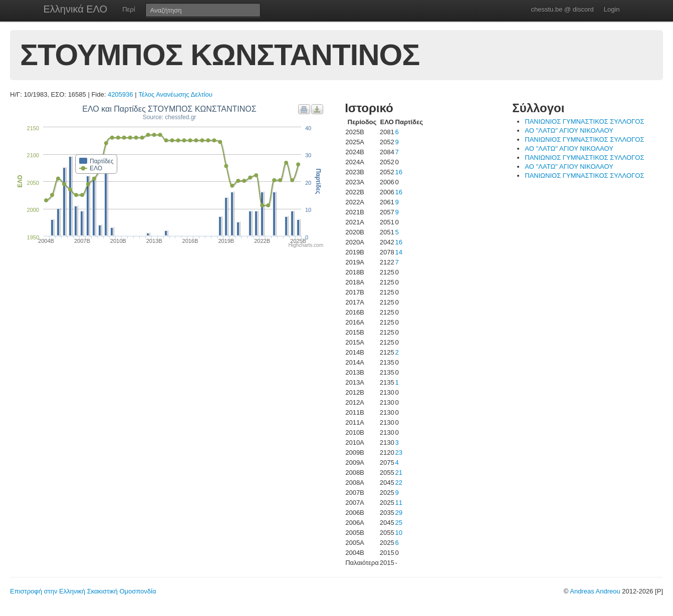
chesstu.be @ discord (562, 9)
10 (399, 533)
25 (399, 523)
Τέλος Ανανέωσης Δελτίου (175, 94)
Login (612, 9)
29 (399, 513)
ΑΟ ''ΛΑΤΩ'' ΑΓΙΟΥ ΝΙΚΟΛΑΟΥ (569, 130)
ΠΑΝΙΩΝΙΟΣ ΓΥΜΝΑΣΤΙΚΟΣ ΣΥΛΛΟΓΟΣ (584, 121)
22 (399, 483)
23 (399, 452)
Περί (129, 9)
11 (399, 503)
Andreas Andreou (595, 591)
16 (399, 172)
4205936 (121, 94)
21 (399, 473)
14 (399, 252)
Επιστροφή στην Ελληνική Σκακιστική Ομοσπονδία (83, 591)
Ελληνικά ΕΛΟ (76, 9)
